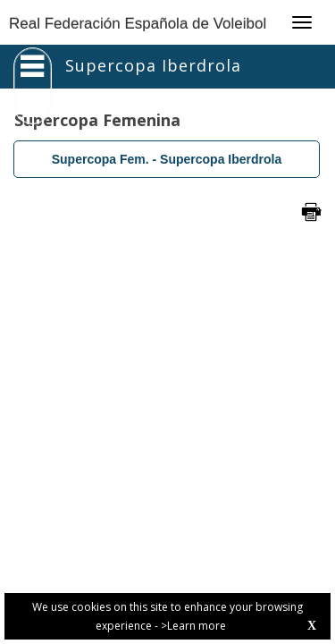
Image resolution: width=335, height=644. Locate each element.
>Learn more (193, 626)
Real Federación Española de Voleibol (138, 24)
